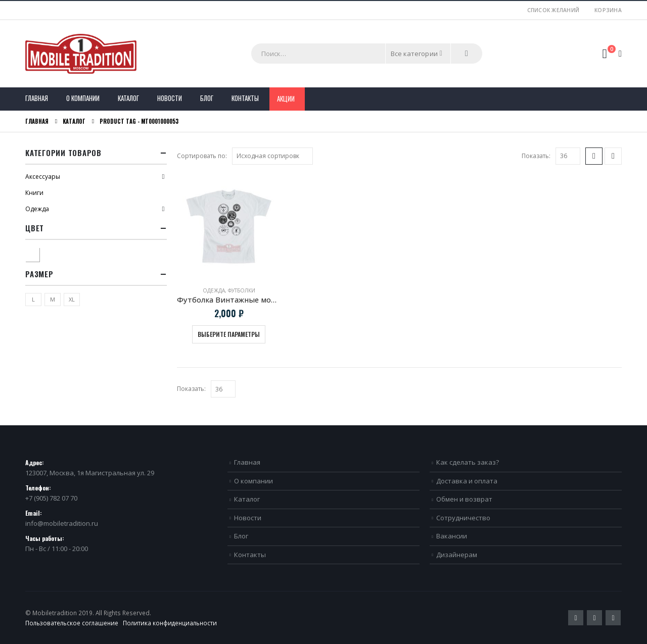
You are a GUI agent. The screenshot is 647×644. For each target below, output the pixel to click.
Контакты (245, 98)
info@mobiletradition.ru (62, 523)
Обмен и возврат (464, 499)
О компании (83, 98)
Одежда (214, 290)
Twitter (576, 618)
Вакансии (452, 536)
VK (613, 618)
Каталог (128, 98)
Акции (286, 98)
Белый (39, 253)
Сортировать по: (202, 156)
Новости (170, 98)
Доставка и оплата (467, 481)
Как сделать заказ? (468, 462)
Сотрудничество (463, 518)
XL (72, 299)
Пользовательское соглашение (72, 623)
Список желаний (553, 10)
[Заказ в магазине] (272, 156)
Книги (34, 193)
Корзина (608, 10)
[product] (229, 227)
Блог (207, 98)
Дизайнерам (457, 555)
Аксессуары (43, 177)
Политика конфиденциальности (170, 623)
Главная (37, 98)
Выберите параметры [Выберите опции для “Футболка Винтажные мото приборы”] (229, 334)
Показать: (536, 156)
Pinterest (594, 618)
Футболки (242, 290)
